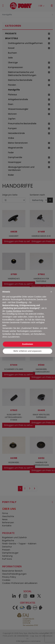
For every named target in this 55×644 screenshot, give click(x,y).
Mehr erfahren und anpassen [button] (27, 351)
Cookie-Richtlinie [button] (14, 311)
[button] (51, 292)
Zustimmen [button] (27, 344)
